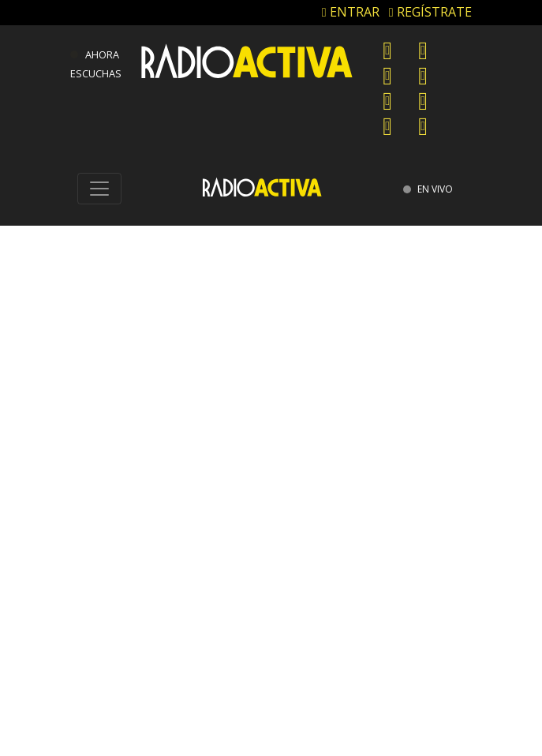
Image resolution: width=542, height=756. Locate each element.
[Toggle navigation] (99, 189)
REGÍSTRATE (430, 12)
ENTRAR (351, 12)
